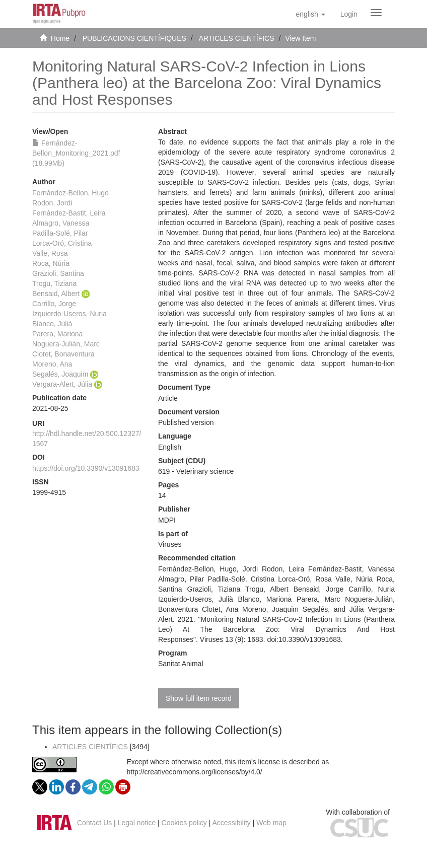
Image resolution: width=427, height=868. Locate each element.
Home (60, 38)
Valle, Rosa (50, 253)
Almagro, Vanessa (61, 223)
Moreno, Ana (52, 364)
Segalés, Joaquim (60, 374)
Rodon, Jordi (52, 203)
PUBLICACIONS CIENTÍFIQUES (134, 38)
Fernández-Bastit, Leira (69, 213)
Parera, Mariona (57, 334)
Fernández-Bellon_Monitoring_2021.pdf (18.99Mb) (76, 153)
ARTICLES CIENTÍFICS (237, 38)
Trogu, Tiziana (54, 283)
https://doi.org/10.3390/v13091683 (86, 468)
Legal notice (137, 823)
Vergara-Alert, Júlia (62, 384)
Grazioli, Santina (58, 273)
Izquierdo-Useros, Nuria (69, 314)
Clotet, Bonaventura (63, 354)
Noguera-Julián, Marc (66, 344)
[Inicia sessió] (349, 14)
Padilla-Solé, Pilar (60, 233)
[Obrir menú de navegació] (376, 13)
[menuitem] (349, 14)
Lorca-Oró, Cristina (62, 243)
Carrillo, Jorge (54, 304)
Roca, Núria (51, 263)
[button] (310, 14)
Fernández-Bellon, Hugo (70, 193)
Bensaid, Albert (56, 294)
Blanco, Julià (52, 324)
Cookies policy (184, 823)
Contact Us (94, 823)
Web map (271, 823)
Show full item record (199, 698)
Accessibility (232, 823)
